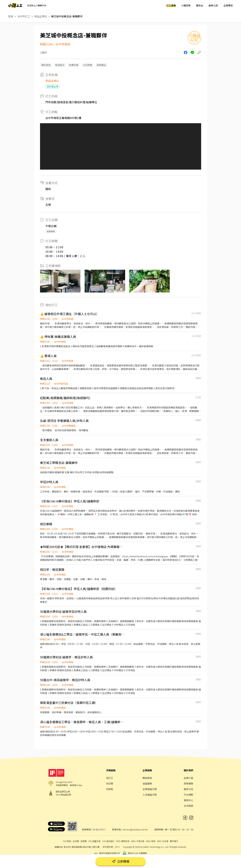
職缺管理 (147, 778)
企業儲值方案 (150, 789)
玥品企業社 (41, 16)
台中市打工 (24, 16)
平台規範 (188, 795)
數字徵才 (174, 841)
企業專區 (228, 5)
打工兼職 (171, 5)
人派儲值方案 (150, 795)
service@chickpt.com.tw (135, 829)
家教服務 (188, 783)
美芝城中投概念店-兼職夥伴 (67, 16)
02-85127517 (99, 829)
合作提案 (188, 806)
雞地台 (200, 5)
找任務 (110, 783)
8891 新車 (151, 841)
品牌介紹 (188, 778)
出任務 (76, 841)
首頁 (11, 16)
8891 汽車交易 (138, 841)
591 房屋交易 (94, 841)
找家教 (110, 789)
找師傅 (84, 841)
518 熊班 (67, 841)
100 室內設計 (108, 841)
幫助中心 (188, 800)
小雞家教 (186, 5)
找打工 (110, 778)
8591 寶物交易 (123, 841)
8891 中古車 (163, 841)
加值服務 (147, 783)
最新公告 (213, 5)
